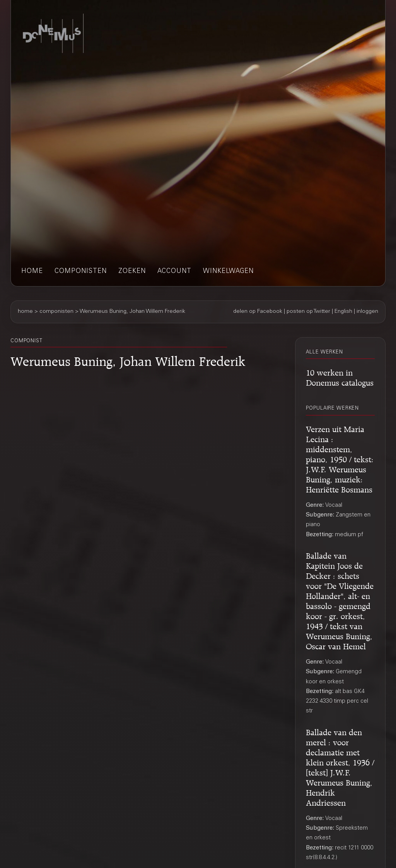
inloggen (367, 312)
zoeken (132, 272)
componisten (81, 272)
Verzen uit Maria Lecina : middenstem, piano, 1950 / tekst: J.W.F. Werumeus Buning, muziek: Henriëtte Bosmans (340, 458)
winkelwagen (228, 272)
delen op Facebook (258, 312)
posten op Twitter (308, 312)
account (174, 272)
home (32, 272)
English (343, 312)
